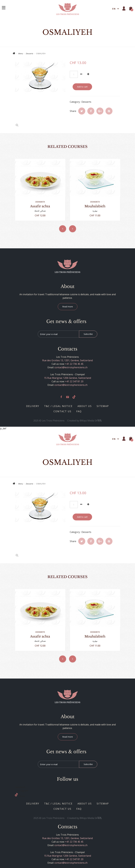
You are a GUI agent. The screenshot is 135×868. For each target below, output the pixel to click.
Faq (79, 411)
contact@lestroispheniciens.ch (71, 367)
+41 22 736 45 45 (74, 364)
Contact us (62, 411)
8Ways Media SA (91, 421)
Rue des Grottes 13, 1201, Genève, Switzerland (67, 360)
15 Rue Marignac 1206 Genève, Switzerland (67, 378)
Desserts (29, 54)
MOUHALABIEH (95, 206)
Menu (20, 54)
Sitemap (103, 406)
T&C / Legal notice (58, 406)
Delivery (33, 406)
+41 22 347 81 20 (74, 381)
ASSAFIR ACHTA (40, 206)
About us (85, 406)
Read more (68, 307)
